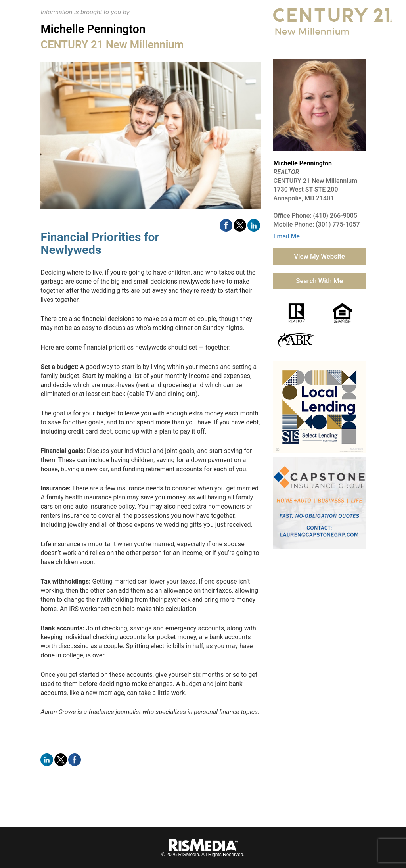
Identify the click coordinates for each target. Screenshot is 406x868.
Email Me (286, 236)
